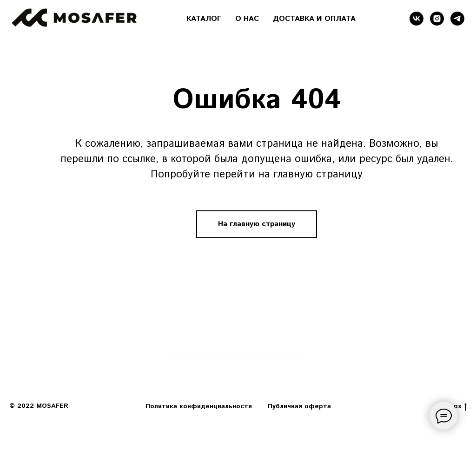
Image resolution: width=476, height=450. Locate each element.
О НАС (247, 19)
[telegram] (457, 19)
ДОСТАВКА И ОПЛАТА (314, 19)
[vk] (416, 19)
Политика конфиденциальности (199, 406)
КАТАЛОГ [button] (204, 19)
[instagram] (437, 19)
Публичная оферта (299, 406)
